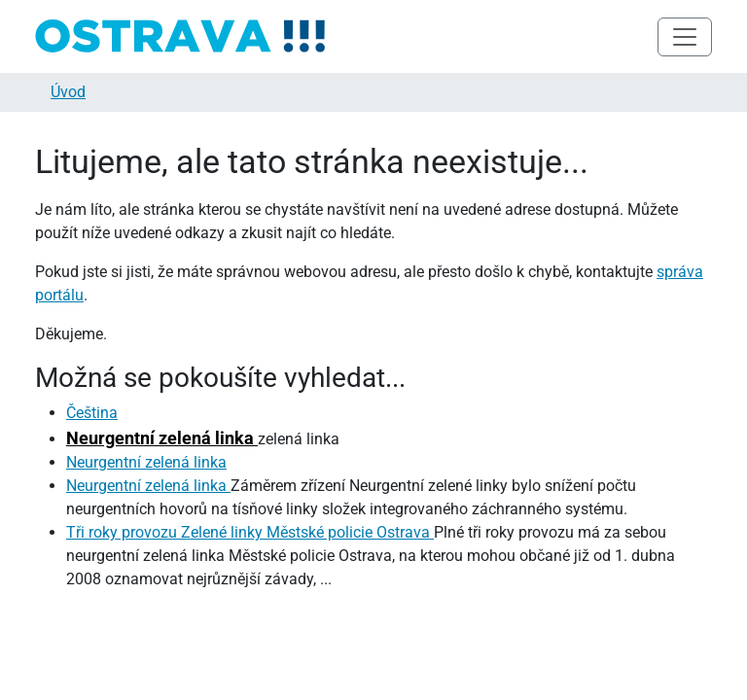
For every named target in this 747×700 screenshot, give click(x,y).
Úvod (68, 92)
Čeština (92, 413)
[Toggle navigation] (685, 37)
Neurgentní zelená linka (162, 438)
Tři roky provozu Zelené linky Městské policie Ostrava (250, 532)
